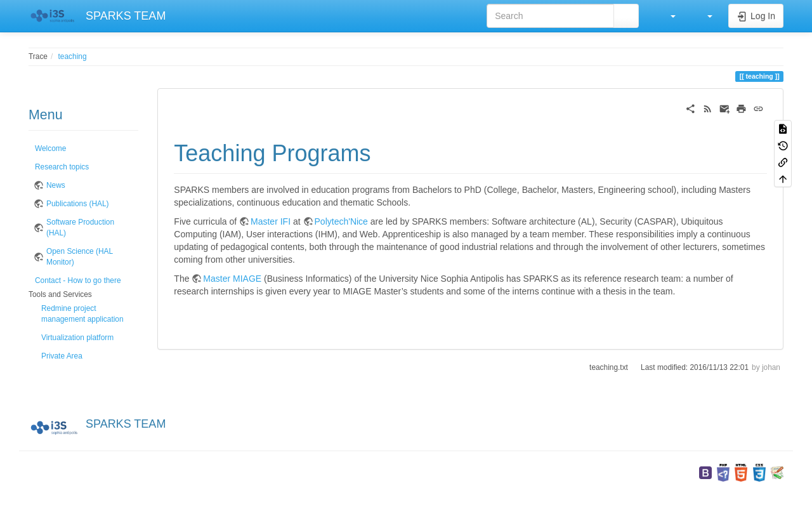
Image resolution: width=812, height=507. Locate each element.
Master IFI (271, 221)
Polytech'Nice (341, 221)
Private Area (62, 356)
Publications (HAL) (77, 204)
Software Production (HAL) (80, 227)
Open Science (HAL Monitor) (80, 257)
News (56, 185)
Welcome (50, 148)
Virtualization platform (77, 338)
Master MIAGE (232, 279)
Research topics (62, 167)
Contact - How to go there (78, 280)
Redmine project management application (82, 314)
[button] (667, 16)
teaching (73, 56)
